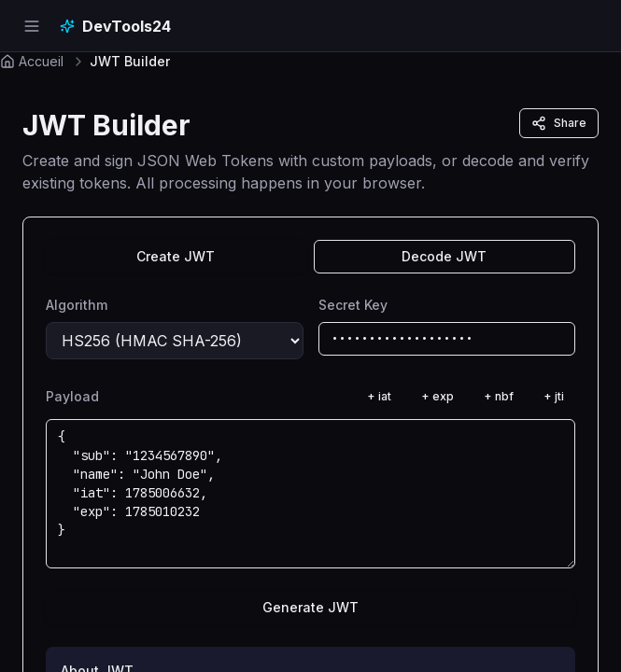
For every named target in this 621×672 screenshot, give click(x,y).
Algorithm (77, 305)
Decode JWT (444, 256)
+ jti (554, 396)
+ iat (379, 396)
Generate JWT (310, 607)
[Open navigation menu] (32, 26)
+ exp (438, 396)
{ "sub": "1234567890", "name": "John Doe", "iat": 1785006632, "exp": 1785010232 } (310, 494)
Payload (72, 396)
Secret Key (353, 305)
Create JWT (176, 256)
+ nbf (499, 396)
